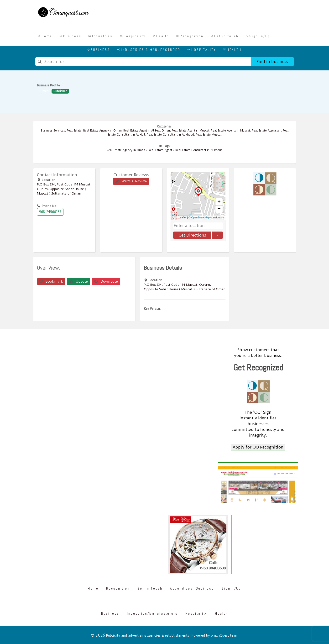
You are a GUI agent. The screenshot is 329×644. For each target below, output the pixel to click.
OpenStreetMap (200, 217)
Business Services (53, 131)
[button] (198, 196)
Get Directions (192, 235)
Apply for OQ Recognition (258, 447)
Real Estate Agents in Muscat (230, 131)
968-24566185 (50, 212)
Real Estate (74, 131)
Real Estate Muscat (209, 135)
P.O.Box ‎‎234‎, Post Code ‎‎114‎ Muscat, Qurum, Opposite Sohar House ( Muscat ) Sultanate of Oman (64, 189)
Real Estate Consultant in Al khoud (170, 135)
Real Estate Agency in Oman (102, 131)
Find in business (272, 62)
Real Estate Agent (160, 150)
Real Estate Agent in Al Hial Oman (147, 131)
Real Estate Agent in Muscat (190, 131)
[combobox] (143, 62)
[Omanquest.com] (63, 13)
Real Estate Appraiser (266, 131)
